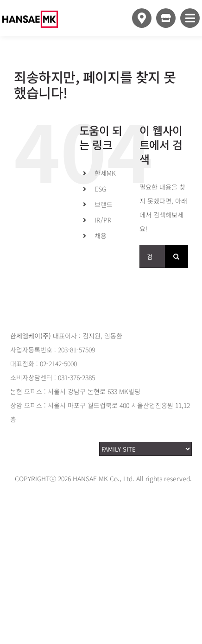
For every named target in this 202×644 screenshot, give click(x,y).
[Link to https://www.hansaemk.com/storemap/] (142, 18)
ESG (100, 189)
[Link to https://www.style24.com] (166, 18)
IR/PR (103, 220)
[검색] (177, 256)
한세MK (105, 173)
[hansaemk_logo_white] (30, 6)
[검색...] (152, 256)
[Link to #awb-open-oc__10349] (190, 18)
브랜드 (104, 204)
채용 (101, 236)
